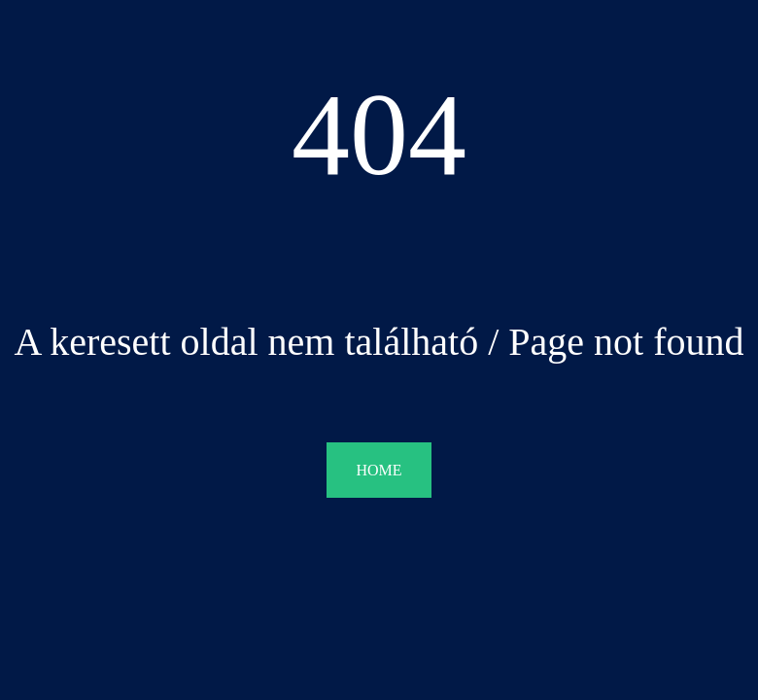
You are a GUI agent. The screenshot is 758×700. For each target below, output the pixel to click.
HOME (379, 470)
